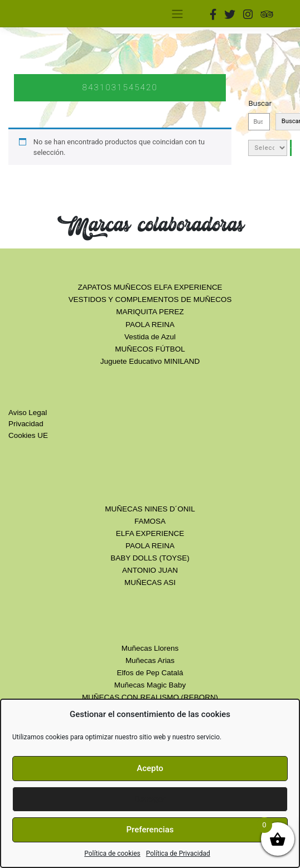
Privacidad (26, 424)
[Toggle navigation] (177, 13)
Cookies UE (28, 435)
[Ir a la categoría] (291, 148)
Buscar (260, 103)
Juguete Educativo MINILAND (150, 361)
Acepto (150, 768)
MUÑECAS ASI (150, 582)
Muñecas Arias (150, 660)
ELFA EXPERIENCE (150, 533)
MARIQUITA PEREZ (150, 312)
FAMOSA (150, 521)
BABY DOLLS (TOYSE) (150, 558)
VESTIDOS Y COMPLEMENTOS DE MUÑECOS (150, 299)
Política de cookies (112, 854)
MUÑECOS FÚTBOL (150, 349)
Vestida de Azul (150, 337)
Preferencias (150, 830)
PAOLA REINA (150, 325)
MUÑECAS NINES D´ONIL (150, 509)
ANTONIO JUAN (150, 570)
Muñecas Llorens (150, 648)
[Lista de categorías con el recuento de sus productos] (268, 148)
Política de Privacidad (178, 854)
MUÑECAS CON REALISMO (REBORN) (150, 697)
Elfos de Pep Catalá (150, 673)
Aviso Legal (28, 413)
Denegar (150, 799)
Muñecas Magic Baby (150, 685)
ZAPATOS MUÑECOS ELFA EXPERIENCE (150, 287)
